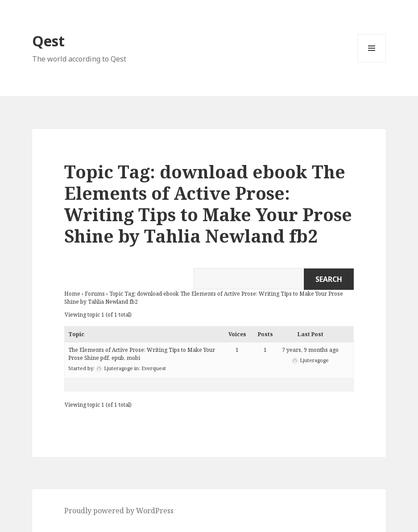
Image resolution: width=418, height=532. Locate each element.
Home (72, 294)
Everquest (154, 368)
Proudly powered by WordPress (119, 511)
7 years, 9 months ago (310, 350)
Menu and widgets (372, 62)
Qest (48, 41)
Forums (95, 294)
